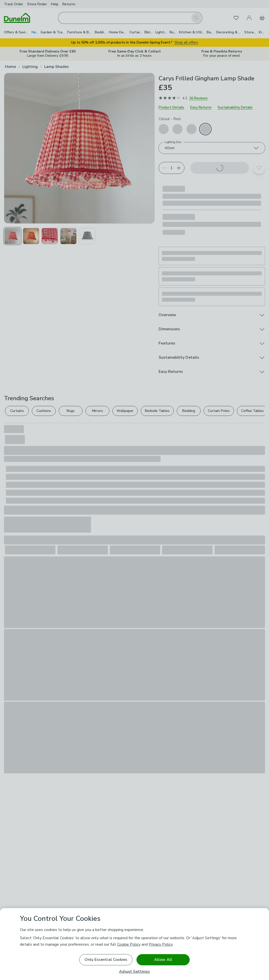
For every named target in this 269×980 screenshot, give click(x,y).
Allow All (163, 960)
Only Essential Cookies (106, 960)
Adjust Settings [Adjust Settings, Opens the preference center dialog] (134, 972)
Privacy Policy (161, 944)
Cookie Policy (129, 944)
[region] (134, 944)
